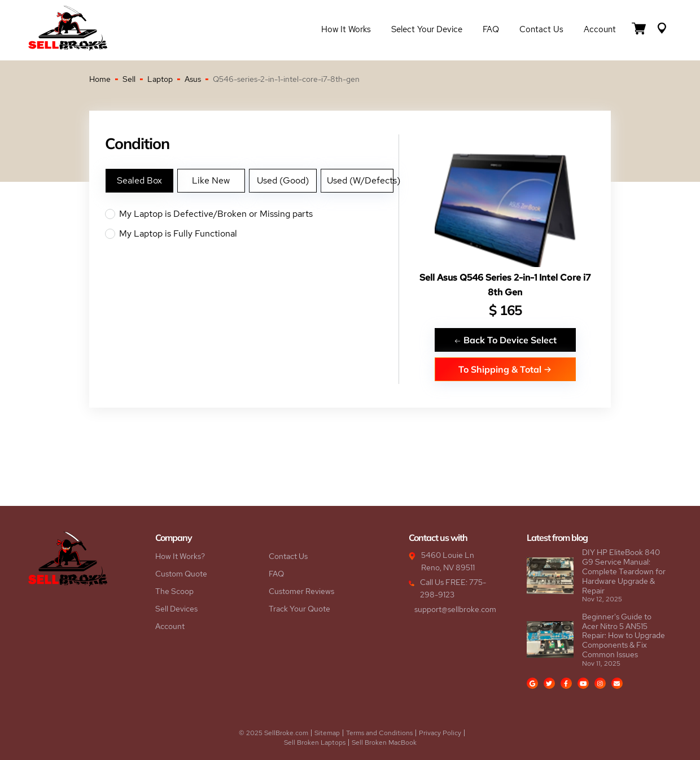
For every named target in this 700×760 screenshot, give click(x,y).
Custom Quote (181, 574)
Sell (129, 79)
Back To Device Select (505, 340)
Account (600, 29)
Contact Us (541, 29)
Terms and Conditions (379, 733)
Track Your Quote (299, 609)
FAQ (491, 29)
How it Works (346, 29)
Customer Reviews (301, 591)
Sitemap (327, 733)
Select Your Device (427, 29)
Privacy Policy (440, 733)
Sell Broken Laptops (315, 742)
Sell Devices (176, 609)
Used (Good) (283, 180)
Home (100, 79)
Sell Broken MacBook (384, 742)
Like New (211, 180)
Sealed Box (139, 180)
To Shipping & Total (505, 369)
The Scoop (174, 591)
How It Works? (180, 556)
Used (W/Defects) (360, 180)
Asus (193, 79)
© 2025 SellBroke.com (274, 733)
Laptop (160, 79)
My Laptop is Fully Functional (252, 234)
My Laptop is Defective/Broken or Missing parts (252, 214)
